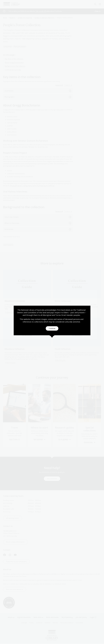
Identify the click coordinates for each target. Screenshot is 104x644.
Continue (52, 328)
